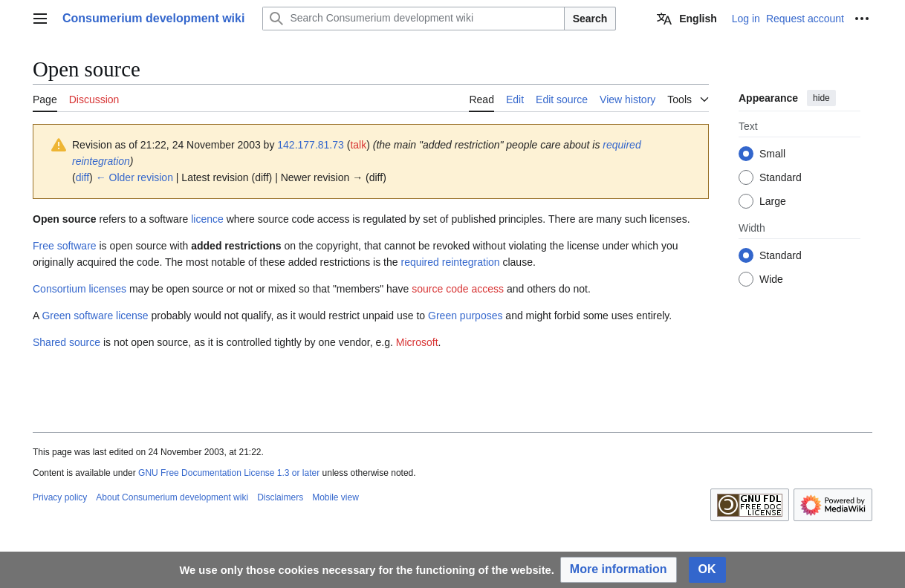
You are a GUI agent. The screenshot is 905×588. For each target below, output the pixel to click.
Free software (65, 246)
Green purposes (465, 316)
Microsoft (417, 342)
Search (590, 19)
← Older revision (134, 177)
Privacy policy (60, 497)
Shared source (67, 342)
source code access (458, 289)
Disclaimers (280, 497)
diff (82, 177)
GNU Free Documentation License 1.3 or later (229, 473)
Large (773, 201)
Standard (781, 177)
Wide (771, 279)
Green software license (95, 316)
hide (821, 98)
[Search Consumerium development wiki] (413, 19)
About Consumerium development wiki (172, 497)
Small (772, 154)
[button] (619, 570)
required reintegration (450, 262)
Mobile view (335, 497)
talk (358, 145)
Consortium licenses (80, 289)
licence (207, 219)
